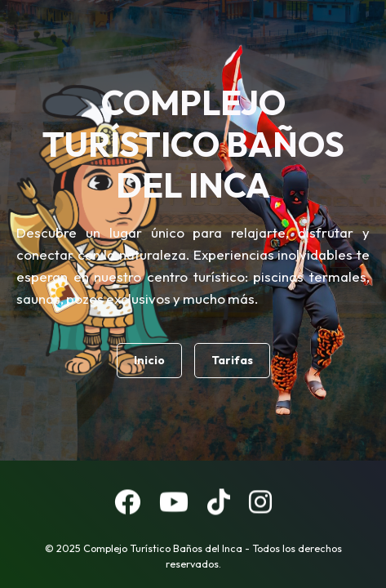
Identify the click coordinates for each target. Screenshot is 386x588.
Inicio (149, 360)
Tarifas (232, 360)
